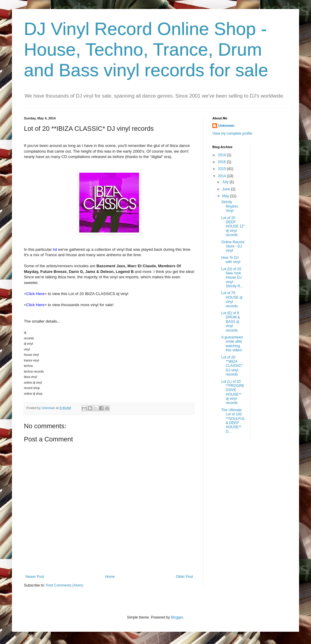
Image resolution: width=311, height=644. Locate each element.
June (227, 189)
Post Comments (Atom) (64, 585)
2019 (222, 155)
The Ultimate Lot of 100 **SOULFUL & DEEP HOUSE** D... (233, 421)
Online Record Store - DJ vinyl (233, 246)
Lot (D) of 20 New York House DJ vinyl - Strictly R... (232, 278)
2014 (222, 176)
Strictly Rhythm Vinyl (230, 206)
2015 (222, 169)
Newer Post (35, 577)
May (226, 196)
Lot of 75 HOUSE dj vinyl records (232, 299)
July (226, 182)
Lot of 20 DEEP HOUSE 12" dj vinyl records (233, 227)
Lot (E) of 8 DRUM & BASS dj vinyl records (231, 322)
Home (110, 577)
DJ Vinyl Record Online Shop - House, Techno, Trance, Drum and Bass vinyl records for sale (146, 50)
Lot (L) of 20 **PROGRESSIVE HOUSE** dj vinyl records (233, 392)
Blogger (177, 617)
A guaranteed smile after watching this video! (232, 344)
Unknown (226, 126)
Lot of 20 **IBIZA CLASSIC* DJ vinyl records (232, 366)
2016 (222, 162)
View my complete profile (232, 133)
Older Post (184, 577)
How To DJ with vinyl (231, 260)
